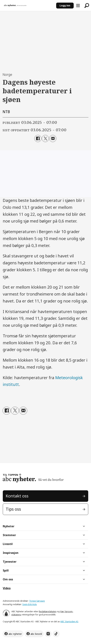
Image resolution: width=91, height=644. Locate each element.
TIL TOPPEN (10, 475)
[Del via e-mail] (53, 138)
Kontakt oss (17, 496)
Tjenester (10, 562)
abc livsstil (36, 634)
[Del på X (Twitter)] (45, 138)
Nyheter (9, 526)
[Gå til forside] (28, 6)
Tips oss (13, 509)
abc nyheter (15, 634)
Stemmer (9, 535)
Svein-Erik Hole (30, 604)
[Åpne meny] (78, 6)
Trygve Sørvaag (37, 601)
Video (7, 588)
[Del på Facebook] (38, 138)
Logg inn (65, 5)
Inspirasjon (11, 553)
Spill (6, 570)
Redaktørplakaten (48, 611)
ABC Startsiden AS (69, 622)
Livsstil (8, 544)
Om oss (8, 579)
